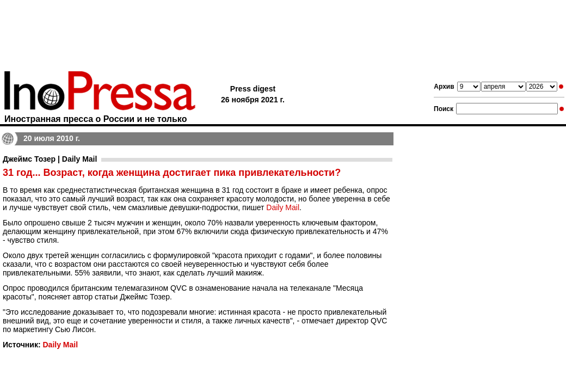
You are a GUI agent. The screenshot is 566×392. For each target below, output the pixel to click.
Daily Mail (283, 207)
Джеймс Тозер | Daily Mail (50, 159)
